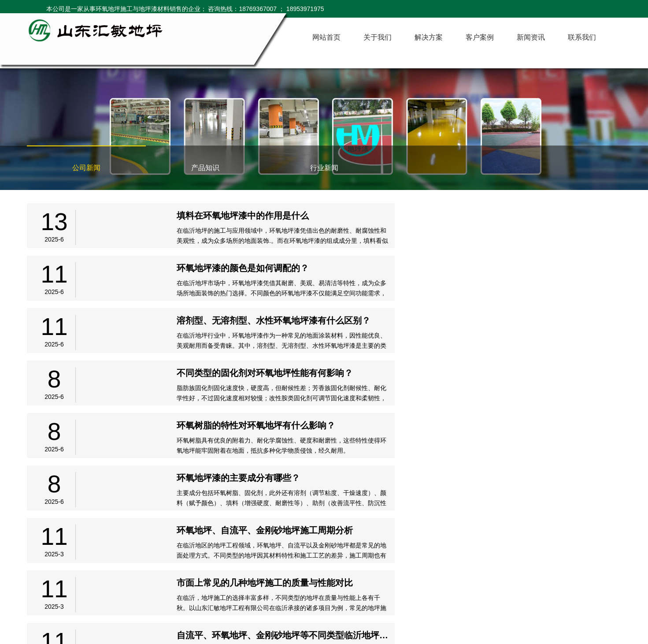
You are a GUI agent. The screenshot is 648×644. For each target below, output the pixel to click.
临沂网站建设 (603, 596)
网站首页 (326, 37)
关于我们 (378, 37)
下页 (381, 536)
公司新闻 (86, 168)
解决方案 (429, 37)
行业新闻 (324, 168)
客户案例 (480, 37)
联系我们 (582, 37)
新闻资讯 (531, 37)
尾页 (407, 536)
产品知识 (205, 168)
